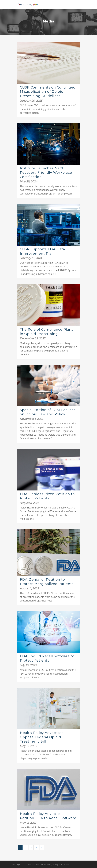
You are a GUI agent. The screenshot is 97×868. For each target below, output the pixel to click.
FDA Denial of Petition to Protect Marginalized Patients (47, 582)
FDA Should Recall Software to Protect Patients (47, 658)
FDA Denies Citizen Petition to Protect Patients (47, 496)
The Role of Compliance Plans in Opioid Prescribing (47, 332)
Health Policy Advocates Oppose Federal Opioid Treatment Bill (42, 737)
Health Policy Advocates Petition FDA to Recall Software (48, 816)
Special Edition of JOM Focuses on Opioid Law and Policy (48, 412)
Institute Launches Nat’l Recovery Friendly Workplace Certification (46, 172)
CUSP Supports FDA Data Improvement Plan (42, 251)
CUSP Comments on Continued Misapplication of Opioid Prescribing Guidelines (48, 92)
